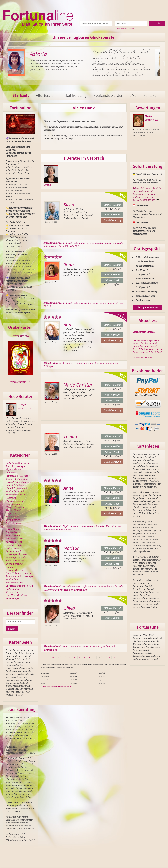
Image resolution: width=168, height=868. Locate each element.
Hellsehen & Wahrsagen (18, 463)
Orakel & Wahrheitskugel (18, 573)
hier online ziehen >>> (20, 382)
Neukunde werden (108, 95)
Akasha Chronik (14, 510)
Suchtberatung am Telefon (19, 586)
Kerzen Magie (13, 529)
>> (115, 658)
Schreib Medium (14, 532)
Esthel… (23, 405)
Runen (9, 526)
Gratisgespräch (14, 551)
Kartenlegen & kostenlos (18, 554)
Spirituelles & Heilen (16, 491)
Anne (69, 488)
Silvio (69, 205)
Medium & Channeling (17, 479)
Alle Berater (45, 95)
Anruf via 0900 (112, 214)
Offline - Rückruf (112, 205)
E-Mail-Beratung (112, 220)
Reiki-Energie (12, 548)
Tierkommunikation (16, 494)
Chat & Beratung (14, 564)
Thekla (70, 436)
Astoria (46, 54)
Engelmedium (13, 520)
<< (53, 658)
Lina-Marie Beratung (16, 595)
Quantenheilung (14, 504)
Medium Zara (13, 592)
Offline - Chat (112, 280)
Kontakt (149, 95)
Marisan (72, 548)
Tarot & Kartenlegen (16, 466)
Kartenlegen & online (16, 557)
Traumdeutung (13, 523)
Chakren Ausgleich (15, 507)
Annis (69, 325)
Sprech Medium (14, 535)
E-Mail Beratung (74, 95)
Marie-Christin (78, 385)
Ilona (69, 265)
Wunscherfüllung (14, 501)
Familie (10, 567)
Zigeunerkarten (14, 469)
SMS (133, 95)
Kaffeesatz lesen (14, 542)
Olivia (69, 608)
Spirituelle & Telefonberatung (14, 581)
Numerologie (12, 516)
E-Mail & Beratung (15, 560)
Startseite (21, 95)
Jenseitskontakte (14, 538)
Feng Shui (11, 513)
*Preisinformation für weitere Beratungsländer (56, 686)
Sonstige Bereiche (15, 570)
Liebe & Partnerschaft (17, 488)
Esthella (47, 185)
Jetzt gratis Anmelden (148, 307)
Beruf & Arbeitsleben (16, 485)
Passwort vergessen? (126, 28)
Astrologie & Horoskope (18, 476)
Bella (148, 116)
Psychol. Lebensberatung (19, 482)
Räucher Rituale (14, 545)
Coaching (11, 472)
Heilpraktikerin (13, 589)
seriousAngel (12, 598)
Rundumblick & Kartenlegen (20, 576)
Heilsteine (11, 498)
